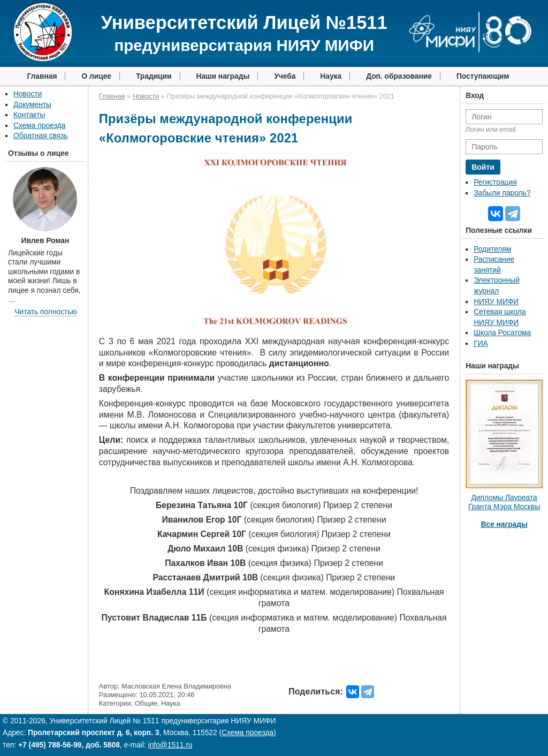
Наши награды (223, 76)
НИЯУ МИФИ (496, 302)
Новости (28, 94)
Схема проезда (39, 126)
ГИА (481, 343)
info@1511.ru (170, 745)
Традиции (154, 76)
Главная (42, 76)
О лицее (96, 76)
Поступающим (483, 76)
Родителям (492, 249)
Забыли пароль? (502, 193)
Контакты (29, 115)
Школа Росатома (502, 333)
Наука (331, 76)
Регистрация (495, 182)
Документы (32, 105)
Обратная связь (40, 136)
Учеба (285, 76)
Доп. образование (399, 76)
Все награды (504, 524)
